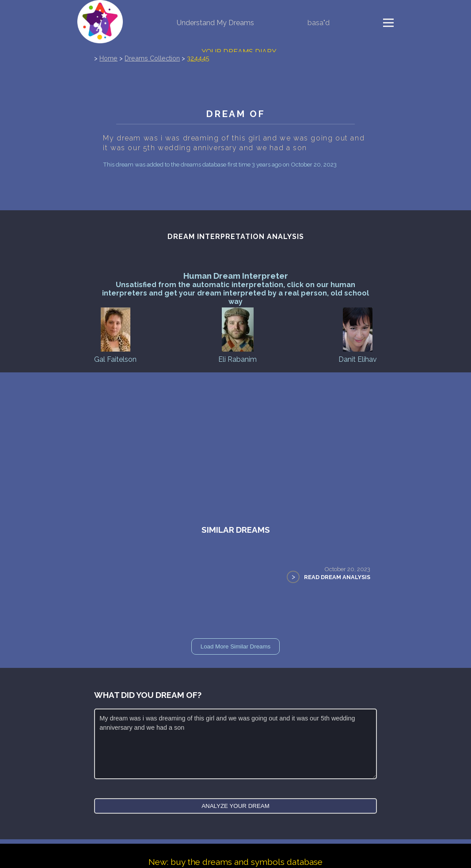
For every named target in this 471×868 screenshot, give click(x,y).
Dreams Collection (152, 58)
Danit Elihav (358, 335)
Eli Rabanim (237, 335)
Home (108, 58)
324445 (198, 58)
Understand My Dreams (215, 23)
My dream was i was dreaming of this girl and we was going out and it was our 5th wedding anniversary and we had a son (235, 744)
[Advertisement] (235, 439)
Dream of (235, 114)
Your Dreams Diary (239, 52)
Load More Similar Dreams (236, 646)
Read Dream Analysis (337, 577)
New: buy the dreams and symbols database (235, 862)
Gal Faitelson (115, 335)
